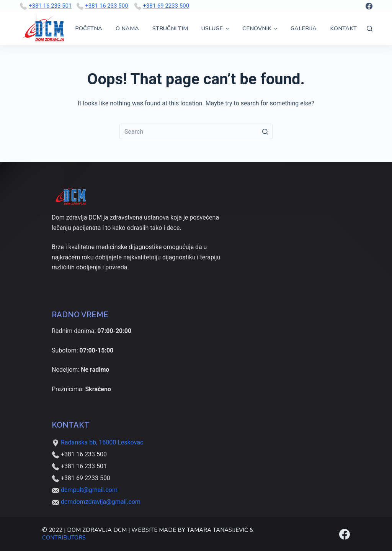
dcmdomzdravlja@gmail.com (101, 502)
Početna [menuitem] (89, 28)
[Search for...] (196, 131)
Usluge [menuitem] (216, 28)
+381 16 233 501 (50, 6)
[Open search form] (370, 29)
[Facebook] (369, 6)
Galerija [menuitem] (304, 28)
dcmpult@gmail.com (89, 490)
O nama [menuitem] (127, 28)
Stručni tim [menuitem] (170, 28)
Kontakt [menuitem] (343, 28)
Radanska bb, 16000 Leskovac (97, 442)
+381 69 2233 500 (166, 6)
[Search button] (265, 131)
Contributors (64, 538)
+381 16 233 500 (106, 6)
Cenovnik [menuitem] (261, 28)
